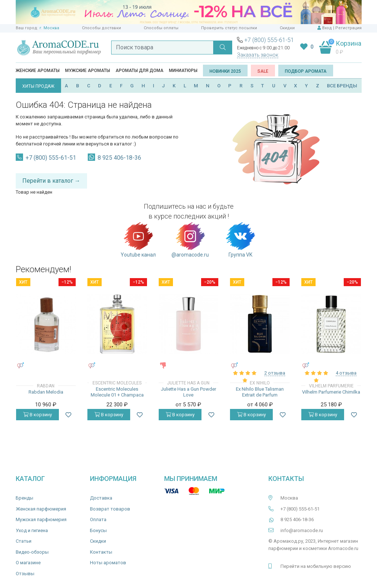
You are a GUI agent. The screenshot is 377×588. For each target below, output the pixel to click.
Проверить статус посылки (229, 28)
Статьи (24, 541)
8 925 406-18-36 (119, 158)
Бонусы (98, 530)
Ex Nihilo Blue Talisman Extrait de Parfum (260, 392)
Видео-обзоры (32, 552)
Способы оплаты (161, 28)
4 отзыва (346, 373)
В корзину (37, 415)
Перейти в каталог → (51, 181)
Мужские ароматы (88, 71)
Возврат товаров (110, 509)
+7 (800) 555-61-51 (269, 40)
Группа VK (240, 239)
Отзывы (25, 574)
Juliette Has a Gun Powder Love (188, 392)
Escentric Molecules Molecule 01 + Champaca (117, 392)
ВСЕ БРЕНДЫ (342, 86)
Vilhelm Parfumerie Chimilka (331, 392)
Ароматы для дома (140, 71)
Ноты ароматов (108, 563)
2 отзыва (275, 373)
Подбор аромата (306, 71)
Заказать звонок (258, 55)
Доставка (101, 498)
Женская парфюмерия (41, 509)
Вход (327, 28)
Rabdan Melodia (46, 392)
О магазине (28, 563)
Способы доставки (101, 28)
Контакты (101, 552)
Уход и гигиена (32, 530)
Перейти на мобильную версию (316, 566)
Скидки (287, 28)
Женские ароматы (38, 71)
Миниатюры (183, 71)
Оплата (98, 519)
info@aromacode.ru (302, 530)
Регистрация (348, 28)
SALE (263, 71)
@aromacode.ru (190, 239)
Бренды (24, 498)
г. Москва (49, 28)
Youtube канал (138, 239)
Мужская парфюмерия (41, 519)
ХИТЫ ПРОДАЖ (38, 86)
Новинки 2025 (225, 71)
